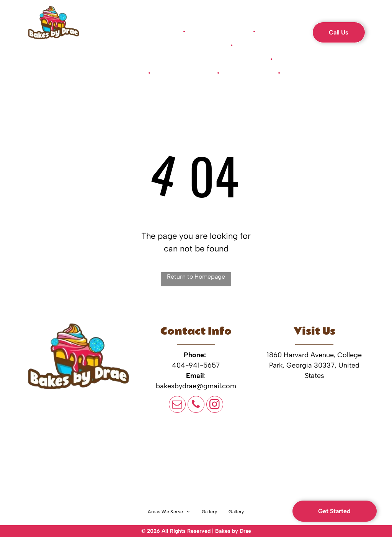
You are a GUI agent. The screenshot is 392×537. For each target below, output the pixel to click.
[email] (177, 405)
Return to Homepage (196, 277)
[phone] (196, 405)
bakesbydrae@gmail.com (196, 386)
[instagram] (215, 405)
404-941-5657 (196, 365)
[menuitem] (162, 31)
